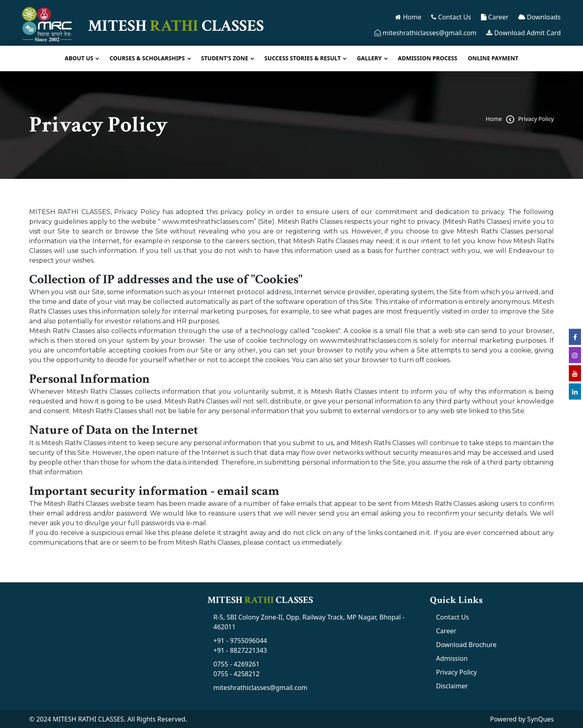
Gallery (369, 58)
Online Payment (493, 58)
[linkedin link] (575, 391)
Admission (452, 658)
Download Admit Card (523, 33)
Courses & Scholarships (147, 58)
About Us (79, 58)
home (494, 119)
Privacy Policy (536, 119)
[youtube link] (575, 373)
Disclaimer (452, 686)
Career (495, 17)
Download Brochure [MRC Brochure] (466, 645)
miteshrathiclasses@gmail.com (426, 33)
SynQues (540, 719)
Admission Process (428, 58)
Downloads (539, 17)
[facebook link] (575, 337)
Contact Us (451, 17)
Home (408, 17)
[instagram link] (575, 355)
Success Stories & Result (302, 58)
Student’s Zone (225, 58)
